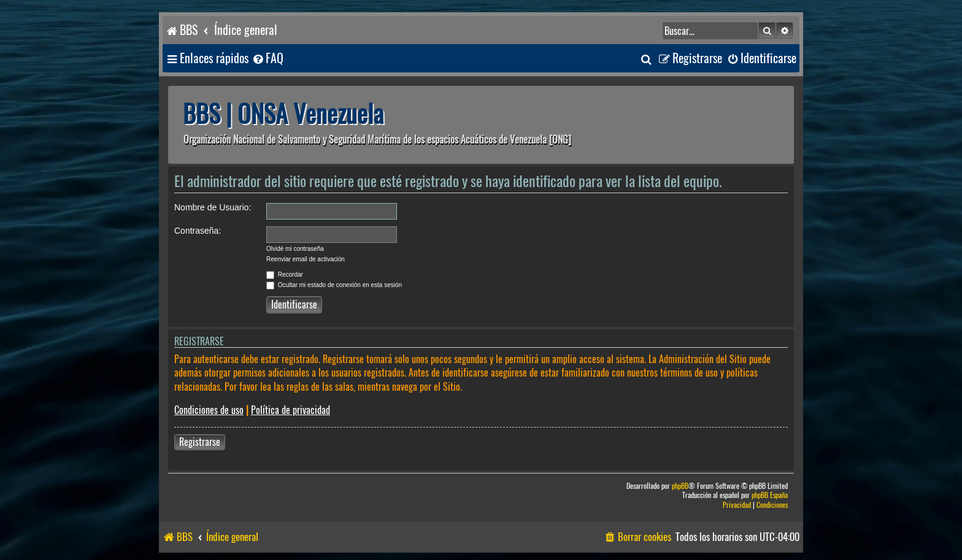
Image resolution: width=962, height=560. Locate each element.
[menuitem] (267, 59)
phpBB (680, 486)
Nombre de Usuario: (213, 207)
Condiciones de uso (209, 410)
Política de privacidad (291, 410)
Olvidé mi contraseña (295, 249)
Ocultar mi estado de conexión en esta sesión (334, 285)
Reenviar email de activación (306, 259)
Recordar (285, 274)
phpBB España (770, 495)
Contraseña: (198, 231)
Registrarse (200, 442)
